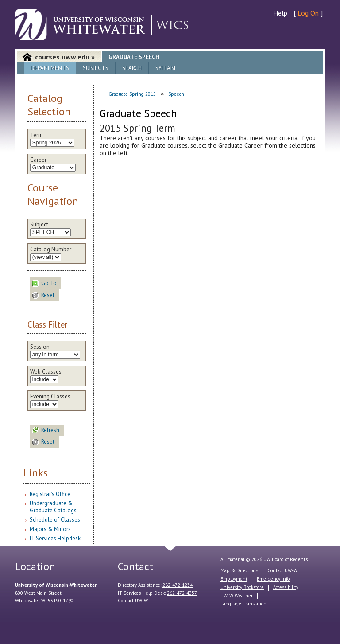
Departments (50, 68)
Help (280, 13)
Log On (308, 13)
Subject (39, 225)
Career (38, 160)
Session (40, 347)
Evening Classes (50, 397)
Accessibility (286, 587)
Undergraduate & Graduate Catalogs (53, 507)
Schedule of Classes (55, 520)
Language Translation (243, 604)
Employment (234, 579)
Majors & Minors (50, 529)
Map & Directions (239, 570)
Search (132, 68)
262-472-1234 (178, 585)
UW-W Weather (237, 596)
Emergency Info (273, 579)
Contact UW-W (133, 601)
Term (37, 135)
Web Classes (46, 372)
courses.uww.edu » (65, 57)
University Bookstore (242, 587)
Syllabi (165, 68)
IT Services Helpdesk (55, 538)
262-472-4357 (182, 593)
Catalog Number (51, 250)
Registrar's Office (50, 494)
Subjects (96, 68)
